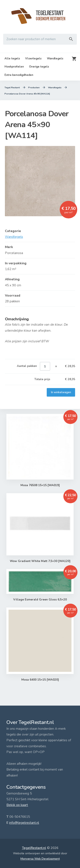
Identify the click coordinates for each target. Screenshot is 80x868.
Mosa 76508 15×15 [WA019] (40, 485)
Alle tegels (12, 59)
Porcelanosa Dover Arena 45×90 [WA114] (27, 94)
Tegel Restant (12, 88)
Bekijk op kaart (17, 805)
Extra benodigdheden (19, 75)
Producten (34, 88)
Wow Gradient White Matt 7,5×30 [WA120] (40, 561)
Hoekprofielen (14, 67)
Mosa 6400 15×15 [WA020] (40, 680)
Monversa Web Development (40, 859)
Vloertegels (33, 59)
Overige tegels (39, 67)
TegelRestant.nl (34, 848)
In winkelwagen (61, 392)
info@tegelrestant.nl (24, 823)
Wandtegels (55, 59)
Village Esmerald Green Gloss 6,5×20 (40, 600)
